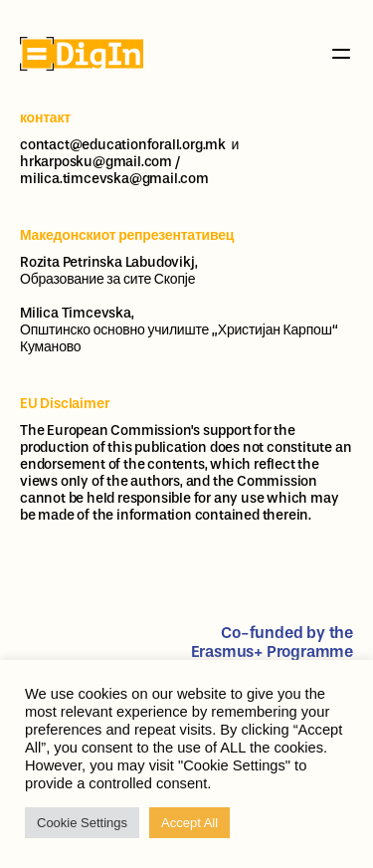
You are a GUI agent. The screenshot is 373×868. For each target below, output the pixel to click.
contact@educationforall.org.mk (123, 145)
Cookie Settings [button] (82, 823)
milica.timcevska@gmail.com (114, 179)
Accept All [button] (189, 823)
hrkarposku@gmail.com (96, 162)
